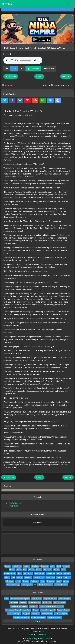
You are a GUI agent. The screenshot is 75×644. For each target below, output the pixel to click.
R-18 (6, 599)
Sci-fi (19, 570)
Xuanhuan (35, 566)
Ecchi (59, 566)
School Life (51, 573)
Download (33, 69)
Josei (63, 570)
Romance (45, 566)
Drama (59, 577)
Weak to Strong (63, 610)
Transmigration (27, 585)
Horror (20, 577)
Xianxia (39, 570)
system (66, 581)
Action (31, 570)
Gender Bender (10, 573)
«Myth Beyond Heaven (14, 48)
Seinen (7, 577)
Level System (37, 599)
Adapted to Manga (55, 617)
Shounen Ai (50, 577)
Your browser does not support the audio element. (23, 60)
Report (39, 76)
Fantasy (26, 566)
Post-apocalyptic (61, 614)
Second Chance (59, 602)
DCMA (31, 634)
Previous (11, 76)
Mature (12, 570)
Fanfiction (34, 581)
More (38, 621)
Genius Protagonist (38, 617)
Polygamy (26, 614)
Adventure (48, 570)
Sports (18, 581)
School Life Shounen (45, 585)
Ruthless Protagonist (21, 617)
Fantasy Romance (61, 585)
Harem (8, 566)
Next (66, 76)
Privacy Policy (31, 638)
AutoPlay (49, 69)
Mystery (67, 573)
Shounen (28, 577)
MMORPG (33, 606)
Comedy (66, 566)
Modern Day (47, 602)
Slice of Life (28, 573)
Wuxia (59, 573)
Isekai (59, 581)
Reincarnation (47, 614)
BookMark (8, 85)
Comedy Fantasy (13, 585)
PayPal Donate (15, 503)
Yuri (13, 577)
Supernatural (40, 573)
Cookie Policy (42, 634)
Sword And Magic (14, 614)
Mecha (56, 570)
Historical (10, 581)
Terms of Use (45, 638)
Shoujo (26, 581)
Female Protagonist (48, 610)
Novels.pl (7, 4)
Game (43, 581)
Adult (52, 566)
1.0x (14, 68)
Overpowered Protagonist (20, 599)
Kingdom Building (50, 599)
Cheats (35, 610)
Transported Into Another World (51, 606)
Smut (20, 573)
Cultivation (14, 602)
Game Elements (65, 599)
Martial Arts (17, 566)
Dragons (23, 602)
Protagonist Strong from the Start (18, 610)
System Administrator (19, 606)
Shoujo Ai (51, 581)
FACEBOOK (14, 506)
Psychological (39, 577)
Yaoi (25, 570)
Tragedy (67, 577)
